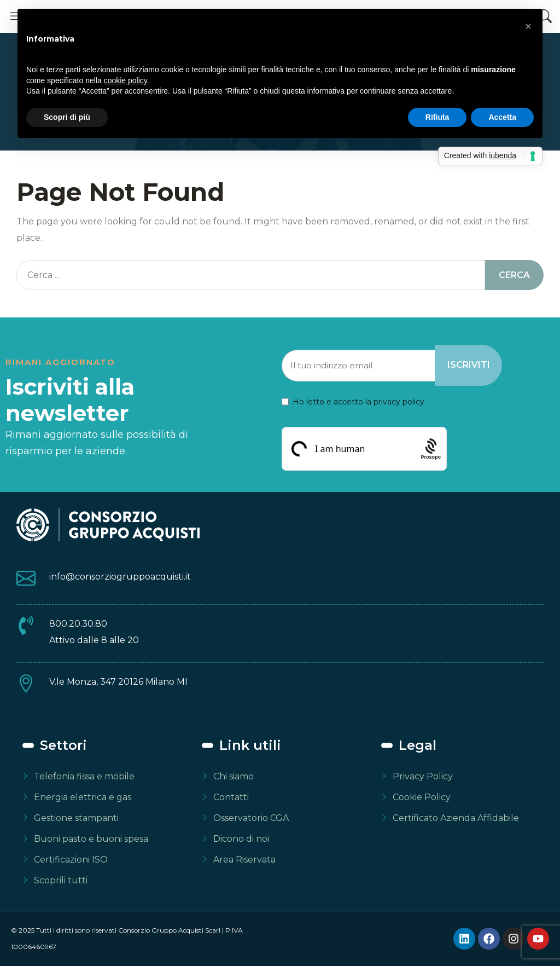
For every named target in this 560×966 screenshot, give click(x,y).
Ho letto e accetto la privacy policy (358, 402)
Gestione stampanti (76, 818)
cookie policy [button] (126, 80)
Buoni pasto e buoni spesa (91, 839)
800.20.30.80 (78, 624)
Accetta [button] (502, 117)
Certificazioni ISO (71, 860)
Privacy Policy (423, 776)
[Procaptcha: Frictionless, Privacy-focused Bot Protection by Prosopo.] (431, 449)
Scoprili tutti (61, 880)
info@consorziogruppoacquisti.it (120, 577)
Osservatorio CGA (251, 818)
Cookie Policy (422, 797)
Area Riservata (244, 860)
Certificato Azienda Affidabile (456, 818)
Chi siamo (234, 776)
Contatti (231, 797)
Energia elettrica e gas (83, 797)
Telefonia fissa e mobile (84, 776)
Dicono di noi (241, 839)
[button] (528, 26)
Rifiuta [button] (437, 117)
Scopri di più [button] (67, 117)
